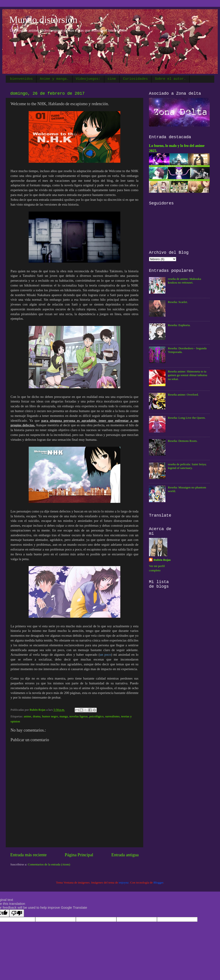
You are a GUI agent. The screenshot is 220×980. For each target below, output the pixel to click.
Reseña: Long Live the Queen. (187, 418)
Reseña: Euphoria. (179, 325)
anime (27, 716)
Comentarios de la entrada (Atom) (49, 864)
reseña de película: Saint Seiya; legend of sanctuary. (187, 466)
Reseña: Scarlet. (178, 302)
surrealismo (112, 716)
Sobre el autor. (170, 79)
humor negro (50, 716)
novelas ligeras (78, 716)
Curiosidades (135, 79)
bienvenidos (21, 79)
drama (37, 716)
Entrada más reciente (28, 855)
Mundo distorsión (43, 20)
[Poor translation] (17, 913)
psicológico (96, 716)
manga (64, 716)
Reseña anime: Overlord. (183, 395)
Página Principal (79, 855)
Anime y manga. (54, 79)
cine (112, 79)
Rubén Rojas (162, 560)
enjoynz (124, 882)
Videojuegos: (88, 79)
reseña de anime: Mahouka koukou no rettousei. (184, 281)
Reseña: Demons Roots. (183, 441)
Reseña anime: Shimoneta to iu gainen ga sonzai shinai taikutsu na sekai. (187, 375)
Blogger (158, 882)
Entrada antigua (125, 855)
